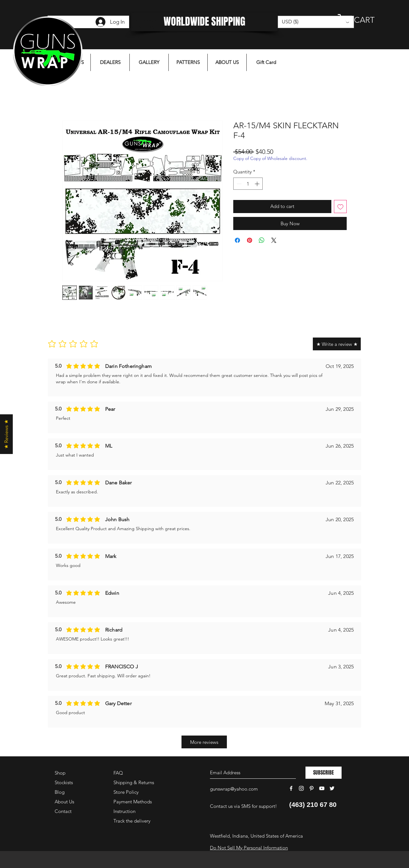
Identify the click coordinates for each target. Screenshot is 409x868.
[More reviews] (204, 742)
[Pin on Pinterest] (250, 240)
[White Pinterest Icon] (312, 788)
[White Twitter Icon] (332, 788)
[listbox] (316, 22)
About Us (64, 802)
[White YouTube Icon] (322, 788)
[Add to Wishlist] (340, 207)
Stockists (64, 782)
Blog (60, 792)
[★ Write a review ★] (337, 344)
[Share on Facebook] (237, 240)
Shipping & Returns (134, 782)
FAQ (118, 773)
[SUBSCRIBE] (324, 773)
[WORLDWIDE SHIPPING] (204, 22)
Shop (60, 773)
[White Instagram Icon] (301, 788)
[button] (363, 20)
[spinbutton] (248, 184)
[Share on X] (274, 240)
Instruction (124, 811)
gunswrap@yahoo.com (234, 789)
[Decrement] (239, 184)
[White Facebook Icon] (291, 788)
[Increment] (258, 184)
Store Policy (126, 792)
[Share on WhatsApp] (262, 240)
